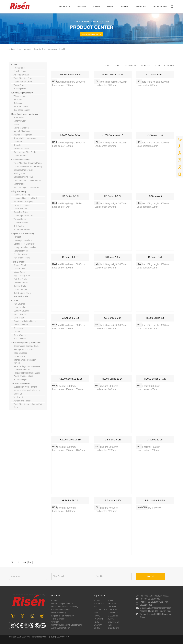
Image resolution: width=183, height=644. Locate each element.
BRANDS (82, 7)
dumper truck (20, 265)
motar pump (19, 184)
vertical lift (19, 397)
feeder (17, 332)
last (30, 562)
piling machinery (19, 191)
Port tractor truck (22, 258)
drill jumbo (19, 226)
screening (18, 328)
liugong (169, 65)
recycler (18, 145)
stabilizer (18, 142)
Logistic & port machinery (46, 49)
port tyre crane (21, 254)
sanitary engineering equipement (27, 343)
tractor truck (20, 269)
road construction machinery (25, 114)
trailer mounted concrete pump (28, 166)
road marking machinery (25, 138)
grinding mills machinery (25, 321)
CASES (97, 7)
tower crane (19, 85)
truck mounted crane (23, 78)
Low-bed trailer (21, 283)
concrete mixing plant (24, 177)
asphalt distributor (22, 131)
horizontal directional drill (25, 198)
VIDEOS (124, 7)
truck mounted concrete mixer (27, 180)
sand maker (19, 318)
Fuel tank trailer (21, 296)
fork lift (62, 49)
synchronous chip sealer (25, 152)
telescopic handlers (23, 240)
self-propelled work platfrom (27, 390)
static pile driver (21, 212)
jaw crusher (19, 304)
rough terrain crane (23, 82)
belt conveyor (20, 339)
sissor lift (18, 394)
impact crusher (21, 314)
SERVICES (141, 7)
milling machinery (21, 128)
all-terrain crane (21, 75)
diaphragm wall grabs (24, 216)
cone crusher (20, 307)
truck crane (19, 68)
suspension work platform (26, 387)
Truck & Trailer (18, 262)
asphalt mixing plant (23, 135)
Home (19, 49)
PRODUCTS (65, 7)
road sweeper (20, 353)
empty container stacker (25, 247)
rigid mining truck (22, 276)
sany (118, 65)
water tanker (20, 356)
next (24, 562)
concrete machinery (20, 160)
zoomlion (131, 65)
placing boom (20, 173)
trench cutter (20, 219)
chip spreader (20, 156)
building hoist (20, 89)
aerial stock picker (22, 401)
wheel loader (20, 96)
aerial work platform (21, 384)
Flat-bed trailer (21, 279)
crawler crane (20, 71)
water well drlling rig (23, 202)
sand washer (20, 335)
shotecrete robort (22, 229)
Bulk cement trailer (22, 293)
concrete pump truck (23, 170)
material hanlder (21, 251)
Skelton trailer (20, 286)
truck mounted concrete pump (28, 163)
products (28, 49)
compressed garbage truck (26, 346)
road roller (19, 117)
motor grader (20, 121)
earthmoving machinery (22, 93)
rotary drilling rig (22, 195)
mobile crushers (21, 325)
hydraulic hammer (22, 205)
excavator (18, 100)
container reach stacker (25, 244)
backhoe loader (21, 106)
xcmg (107, 65)
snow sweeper (20, 379)
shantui (145, 65)
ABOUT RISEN (160, 7)
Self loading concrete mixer (26, 187)
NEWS (110, 7)
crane (14, 64)
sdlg (157, 65)
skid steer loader (22, 110)
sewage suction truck (24, 349)
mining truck (19, 272)
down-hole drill (21, 223)
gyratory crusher (21, 311)
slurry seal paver (21, 149)
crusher (15, 300)
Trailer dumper (20, 289)
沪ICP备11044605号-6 (59, 637)
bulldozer (18, 103)
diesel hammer (21, 209)
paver (16, 124)
